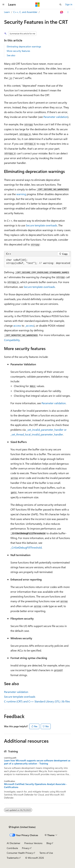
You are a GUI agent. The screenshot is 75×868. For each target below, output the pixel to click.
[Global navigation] (3, 5)
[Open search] (60, 5)
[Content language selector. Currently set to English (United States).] (22, 827)
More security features (18, 51)
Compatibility (12, 340)
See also (11, 55)
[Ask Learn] (62, 12)
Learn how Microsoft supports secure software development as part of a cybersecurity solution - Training (37, 762)
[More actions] (68, 12)
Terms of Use (46, 853)
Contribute (12, 848)
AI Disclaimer (14, 843)
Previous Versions (33, 843)
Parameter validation (55, 117)
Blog (49, 843)
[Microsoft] (37, 5)
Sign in (69, 4)
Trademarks (13, 858)
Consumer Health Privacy (20, 853)
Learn (7, 12)
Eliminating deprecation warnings (24, 46)
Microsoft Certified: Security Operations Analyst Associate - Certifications (36, 786)
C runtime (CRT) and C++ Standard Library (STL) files (37, 701)
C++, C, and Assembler (25, 12)
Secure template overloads (41, 225)
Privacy (26, 848)
